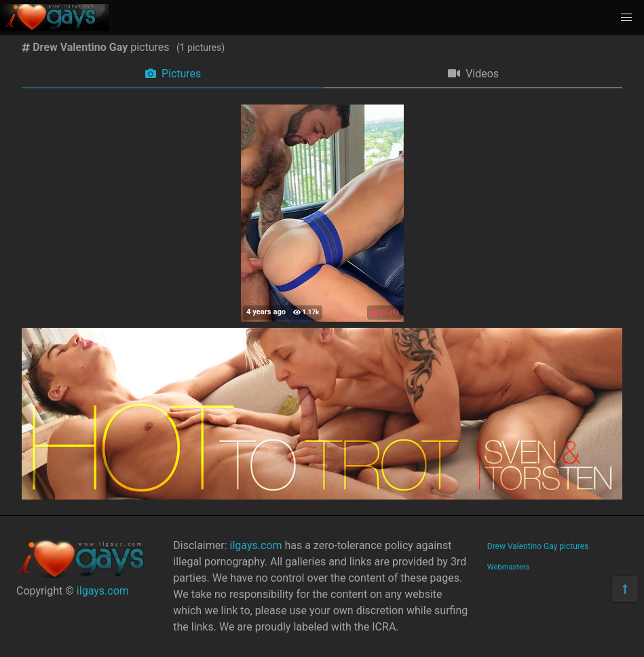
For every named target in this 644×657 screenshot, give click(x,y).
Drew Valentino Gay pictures (538, 546)
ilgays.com (103, 591)
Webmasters (509, 567)
